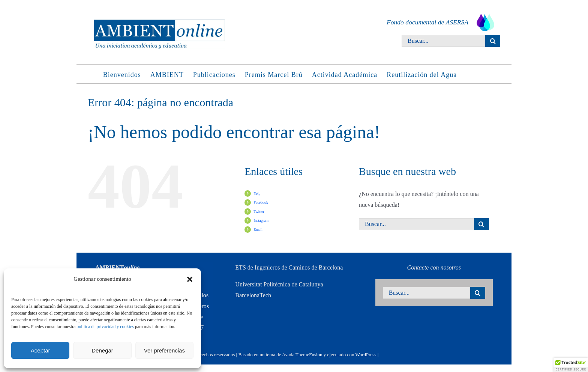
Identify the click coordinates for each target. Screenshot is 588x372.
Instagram (261, 221)
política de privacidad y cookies (105, 327)
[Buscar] (493, 41)
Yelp (257, 194)
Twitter (259, 212)
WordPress (366, 355)
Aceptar (40, 350)
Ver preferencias (164, 350)
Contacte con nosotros (434, 267)
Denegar (102, 350)
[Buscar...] (443, 41)
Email (258, 230)
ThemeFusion (309, 355)
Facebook (261, 203)
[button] (190, 279)
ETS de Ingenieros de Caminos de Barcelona (289, 267)
